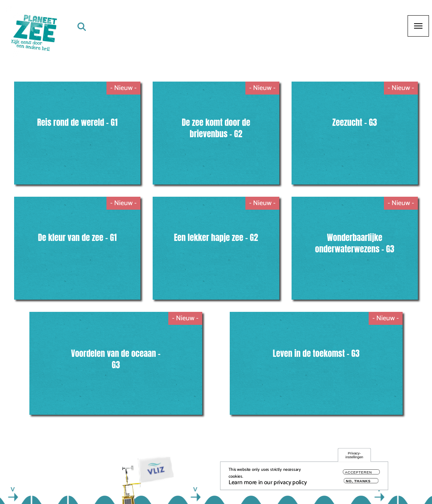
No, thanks (358, 482)
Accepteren (359, 473)
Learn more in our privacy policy (268, 483)
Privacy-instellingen (354, 456)
